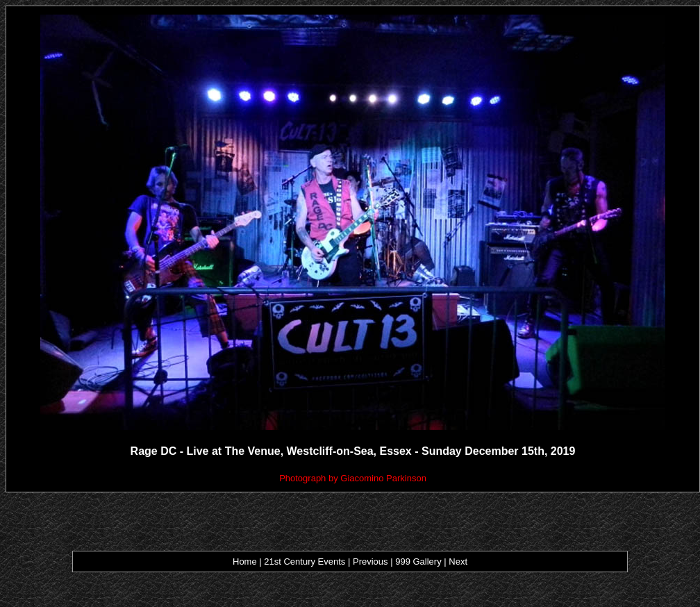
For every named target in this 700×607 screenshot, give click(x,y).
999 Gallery (419, 562)
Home (245, 562)
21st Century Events (305, 562)
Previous (372, 562)
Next (458, 562)
